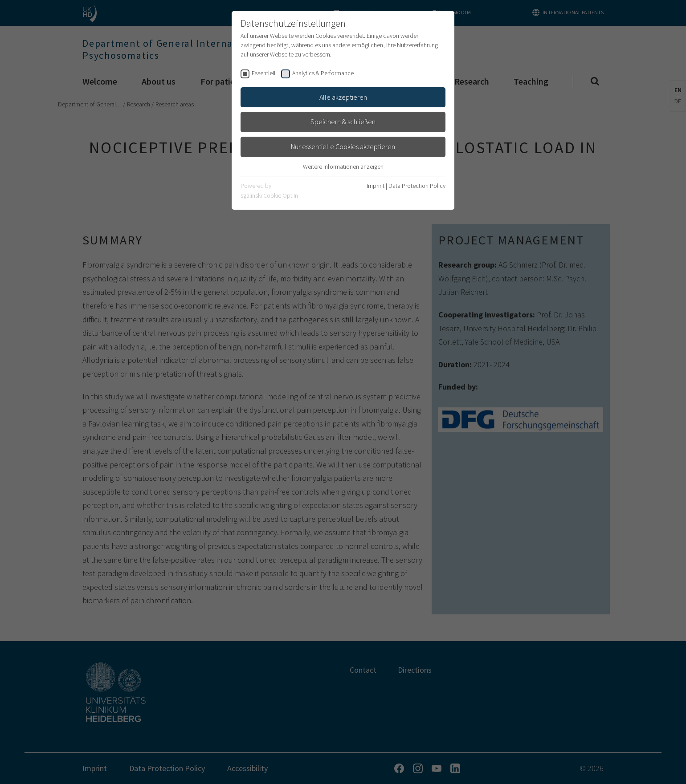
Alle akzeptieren (343, 97)
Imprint (376, 186)
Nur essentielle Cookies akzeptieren (343, 146)
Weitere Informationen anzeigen (343, 167)
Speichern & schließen (343, 122)
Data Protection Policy (417, 186)
